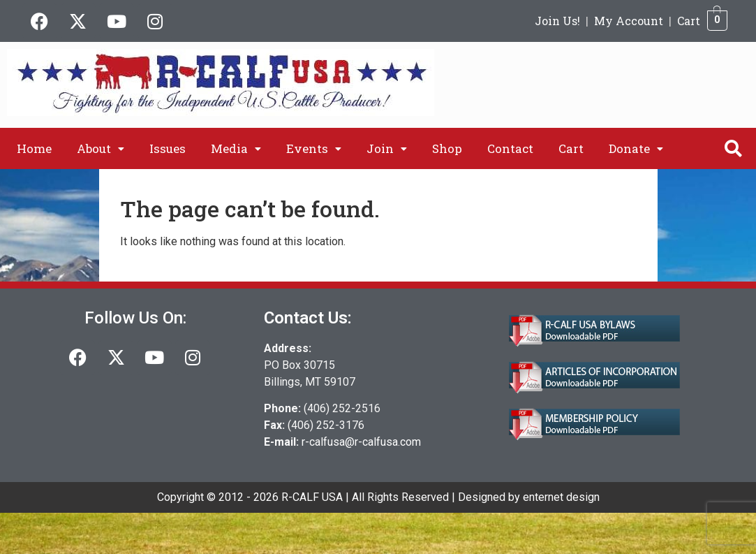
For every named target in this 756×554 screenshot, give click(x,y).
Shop (447, 148)
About (101, 148)
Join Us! (557, 21)
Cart (689, 21)
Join (387, 148)
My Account (629, 21)
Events (314, 148)
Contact (510, 148)
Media (236, 148)
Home (34, 148)
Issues (168, 148)
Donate (636, 148)
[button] (101, 148)
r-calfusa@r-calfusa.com (361, 442)
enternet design (561, 497)
